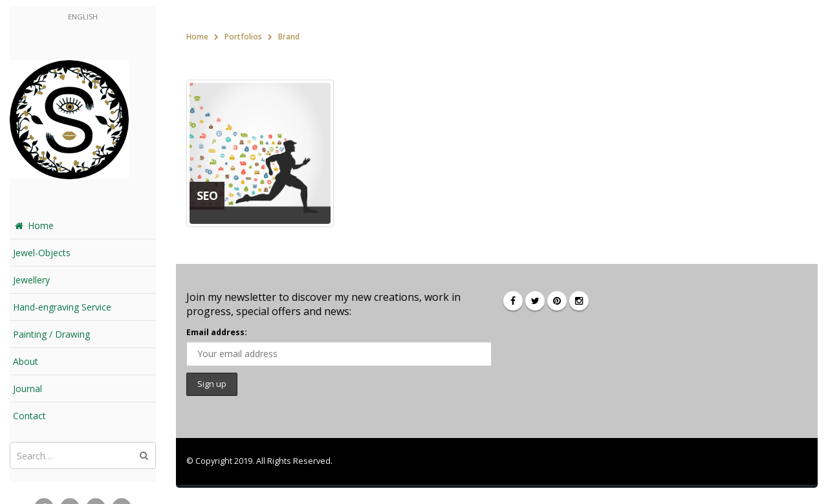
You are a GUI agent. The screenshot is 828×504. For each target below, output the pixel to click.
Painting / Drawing (51, 334)
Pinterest (557, 301)
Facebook (513, 301)
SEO (207, 195)
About (26, 361)
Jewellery (31, 280)
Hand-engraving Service (62, 307)
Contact (29, 416)
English (83, 16)
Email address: (217, 332)
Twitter (535, 301)
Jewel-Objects (42, 253)
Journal (27, 389)
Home (33, 225)
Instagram (579, 301)
